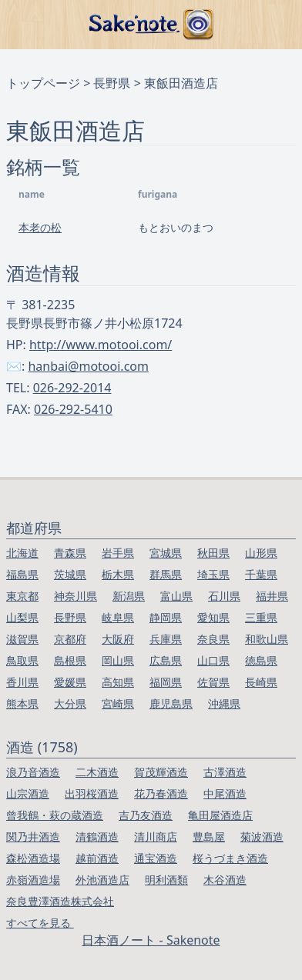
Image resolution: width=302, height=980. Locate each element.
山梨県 (22, 617)
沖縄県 (224, 703)
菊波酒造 (262, 837)
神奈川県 (75, 596)
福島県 (22, 574)
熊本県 (22, 703)
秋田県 (213, 553)
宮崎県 (118, 703)
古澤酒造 (225, 772)
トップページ (43, 83)
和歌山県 (267, 639)
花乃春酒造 (161, 793)
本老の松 (40, 227)
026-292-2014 (72, 388)
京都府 (70, 639)
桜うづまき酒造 (230, 858)
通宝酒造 (156, 858)
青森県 (70, 553)
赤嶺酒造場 (33, 880)
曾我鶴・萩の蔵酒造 (55, 815)
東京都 (22, 596)
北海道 (22, 553)
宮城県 (166, 553)
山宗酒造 (28, 793)
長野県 (112, 83)
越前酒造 (97, 858)
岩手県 (118, 553)
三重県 (261, 617)
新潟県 (129, 596)
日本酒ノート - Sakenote (151, 940)
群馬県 (166, 574)
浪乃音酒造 (33, 772)
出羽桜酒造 (92, 793)
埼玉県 (213, 574)
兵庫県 (166, 639)
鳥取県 (22, 660)
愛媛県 (70, 682)
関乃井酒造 (33, 837)
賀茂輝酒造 (161, 772)
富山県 (176, 596)
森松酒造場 (33, 858)
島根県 (70, 660)
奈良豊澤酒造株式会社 (60, 901)
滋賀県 (22, 639)
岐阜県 (118, 617)
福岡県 (166, 682)
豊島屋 (209, 837)
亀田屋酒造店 (220, 815)
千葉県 (261, 574)
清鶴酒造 (97, 837)
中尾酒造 (225, 793)
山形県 (261, 553)
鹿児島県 (171, 703)
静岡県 (166, 617)
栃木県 (118, 574)
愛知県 (213, 617)
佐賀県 (213, 682)
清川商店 (156, 837)
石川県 (224, 596)
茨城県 (70, 574)
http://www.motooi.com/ (101, 345)
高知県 (118, 682)
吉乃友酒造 (146, 815)
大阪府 (118, 639)
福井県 (272, 596)
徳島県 (261, 660)
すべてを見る (40, 923)
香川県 (22, 682)
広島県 (166, 660)
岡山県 (118, 660)
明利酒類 (166, 880)
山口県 (213, 660)
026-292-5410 (73, 409)
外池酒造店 (102, 880)
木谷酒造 (225, 880)
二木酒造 (97, 772)
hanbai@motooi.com (88, 366)
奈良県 (213, 639)
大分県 (70, 703)
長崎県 (261, 682)
